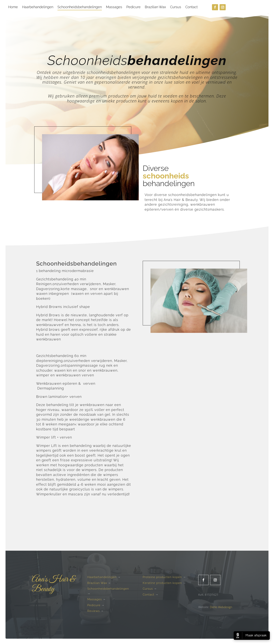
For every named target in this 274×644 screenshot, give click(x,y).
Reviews (94, 611)
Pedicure (133, 7)
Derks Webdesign (221, 607)
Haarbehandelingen (38, 7)
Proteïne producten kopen (162, 577)
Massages (114, 7)
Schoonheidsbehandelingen (80, 7)
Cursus (176, 7)
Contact (192, 7)
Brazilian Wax (155, 7)
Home (13, 7)
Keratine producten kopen (162, 583)
